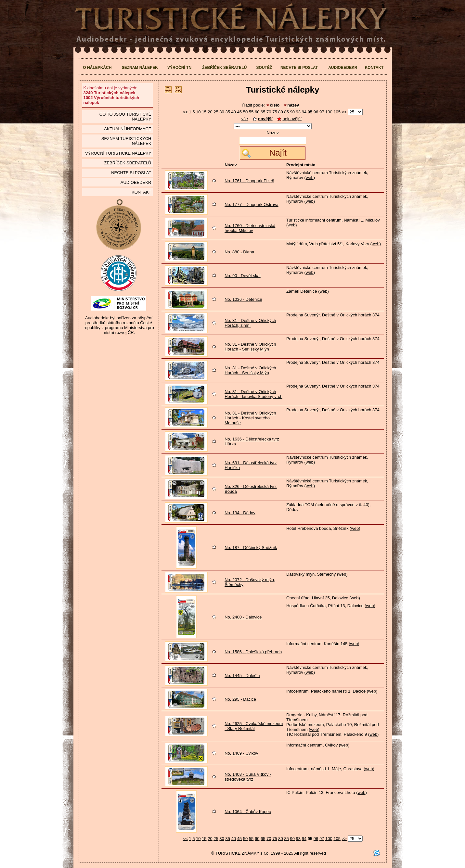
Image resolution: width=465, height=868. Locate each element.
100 (329, 112)
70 (269, 112)
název (293, 105)
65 (263, 112)
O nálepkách (97, 68)
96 (316, 112)
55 (251, 112)
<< (185, 112)
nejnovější (289, 119)
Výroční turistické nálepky (118, 153)
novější (263, 119)
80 (280, 112)
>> (344, 112)
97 (322, 112)
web (310, 178)
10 (198, 112)
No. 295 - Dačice (240, 699)
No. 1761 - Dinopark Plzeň (249, 181)
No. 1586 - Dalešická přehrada (253, 652)
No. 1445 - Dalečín (242, 676)
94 (304, 112)
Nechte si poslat (299, 68)
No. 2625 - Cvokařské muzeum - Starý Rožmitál (254, 726)
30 (222, 112)
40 (234, 112)
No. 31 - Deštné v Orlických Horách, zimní (250, 323)
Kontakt (374, 68)
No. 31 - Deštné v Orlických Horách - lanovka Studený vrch (253, 394)
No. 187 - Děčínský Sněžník (251, 548)
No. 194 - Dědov (240, 513)
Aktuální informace (128, 129)
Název (273, 133)
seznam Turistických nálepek (126, 141)
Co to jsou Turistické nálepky (125, 117)
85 (286, 112)
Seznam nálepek (140, 68)
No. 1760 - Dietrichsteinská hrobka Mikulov (250, 228)
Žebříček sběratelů (224, 68)
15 (204, 112)
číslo (275, 105)
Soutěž (264, 68)
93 (298, 112)
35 (227, 112)
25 (216, 112)
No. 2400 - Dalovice (243, 617)
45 (239, 112)
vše (245, 119)
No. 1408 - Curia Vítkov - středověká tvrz (248, 777)
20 (210, 112)
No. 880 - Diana (239, 252)
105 (337, 112)
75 (275, 112)
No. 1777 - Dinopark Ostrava (251, 204)
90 (292, 112)
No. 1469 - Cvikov (241, 753)
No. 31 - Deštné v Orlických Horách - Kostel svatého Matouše (250, 418)
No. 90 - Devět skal (243, 276)
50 (245, 112)
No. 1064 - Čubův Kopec (248, 812)
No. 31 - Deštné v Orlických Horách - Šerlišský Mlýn (250, 347)
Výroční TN (179, 68)
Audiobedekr (343, 68)
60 (257, 112)
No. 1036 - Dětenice (243, 299)
